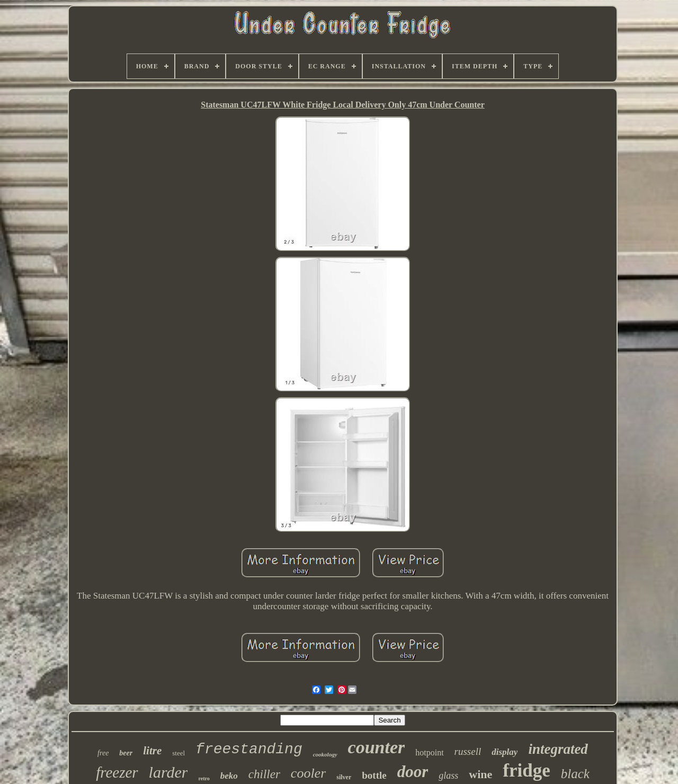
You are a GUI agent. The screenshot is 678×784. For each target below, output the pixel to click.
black (575, 774)
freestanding (249, 749)
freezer (117, 772)
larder (168, 772)
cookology (325, 754)
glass (448, 776)
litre (152, 751)
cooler (308, 773)
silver (344, 777)
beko (229, 776)
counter (377, 747)
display (505, 752)
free (103, 753)
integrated (558, 749)
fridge (526, 770)
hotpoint (429, 752)
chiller (264, 774)
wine (480, 774)
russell (468, 751)
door (413, 772)
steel (179, 753)
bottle (374, 775)
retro (204, 778)
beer (126, 753)
